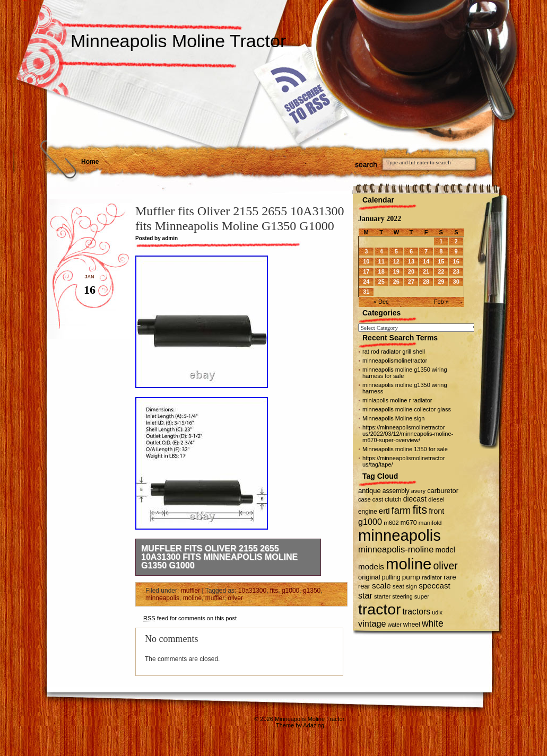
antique (370, 491)
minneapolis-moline (396, 550)
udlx (437, 612)
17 (366, 271)
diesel (436, 499)
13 (411, 261)
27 (411, 282)
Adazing (314, 725)
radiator (432, 577)
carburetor (443, 491)
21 (426, 271)
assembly (396, 491)
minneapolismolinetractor (395, 361)
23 (456, 271)
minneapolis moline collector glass (407, 409)
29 (441, 282)
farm (401, 510)
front (436, 511)
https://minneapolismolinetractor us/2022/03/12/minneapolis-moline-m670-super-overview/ (408, 434)
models (371, 566)
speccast (434, 586)
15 (441, 261)
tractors (417, 612)
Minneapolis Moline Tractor (178, 41)
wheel (412, 625)
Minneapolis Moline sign (393, 418)
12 (396, 261)
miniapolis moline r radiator (397, 400)
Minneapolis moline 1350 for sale (405, 449)
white (433, 623)
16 (456, 261)
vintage (372, 623)
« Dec (381, 302)
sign (411, 586)
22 (441, 271)
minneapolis (162, 598)
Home (90, 162)
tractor (380, 609)
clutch (393, 499)
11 (381, 261)
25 (381, 282)
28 (426, 282)
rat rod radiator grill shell (394, 351)
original (369, 577)
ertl (384, 511)
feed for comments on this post (190, 618)
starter (382, 596)
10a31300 (252, 591)
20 (411, 271)
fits (274, 591)
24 (366, 282)
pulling (391, 577)
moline (192, 598)
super (422, 596)
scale (381, 586)
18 (381, 271)
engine (368, 512)
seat (398, 586)
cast (378, 499)
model (445, 550)
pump (411, 577)
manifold (430, 523)
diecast (415, 499)
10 (366, 261)
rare (450, 577)
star (365, 595)
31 (366, 292)
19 (396, 271)
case (364, 499)
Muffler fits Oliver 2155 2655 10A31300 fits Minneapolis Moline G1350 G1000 (219, 557)
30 (456, 282)
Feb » (441, 302)
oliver (235, 598)
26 (396, 282)
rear (364, 586)
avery (418, 491)
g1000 (290, 591)
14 (426, 261)
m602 (391, 523)
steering (402, 596)
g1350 (312, 591)
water (395, 625)
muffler (190, 591)
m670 (409, 523)
